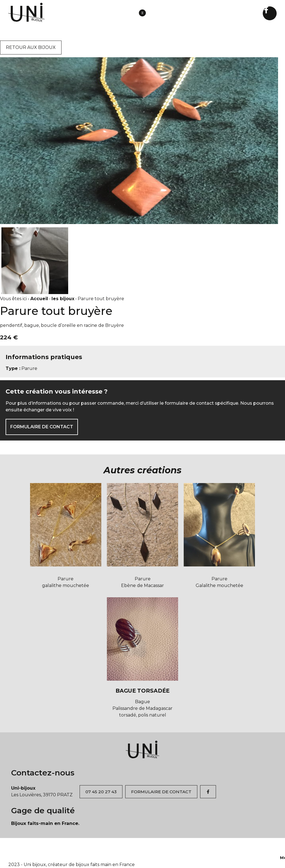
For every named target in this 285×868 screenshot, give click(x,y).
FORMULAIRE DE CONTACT (42, 427)
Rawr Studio (211, 858)
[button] (142, 13)
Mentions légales (207, 848)
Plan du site (244, 848)
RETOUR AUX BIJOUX (31, 47)
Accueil (39, 299)
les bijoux (63, 299)
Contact (174, 848)
